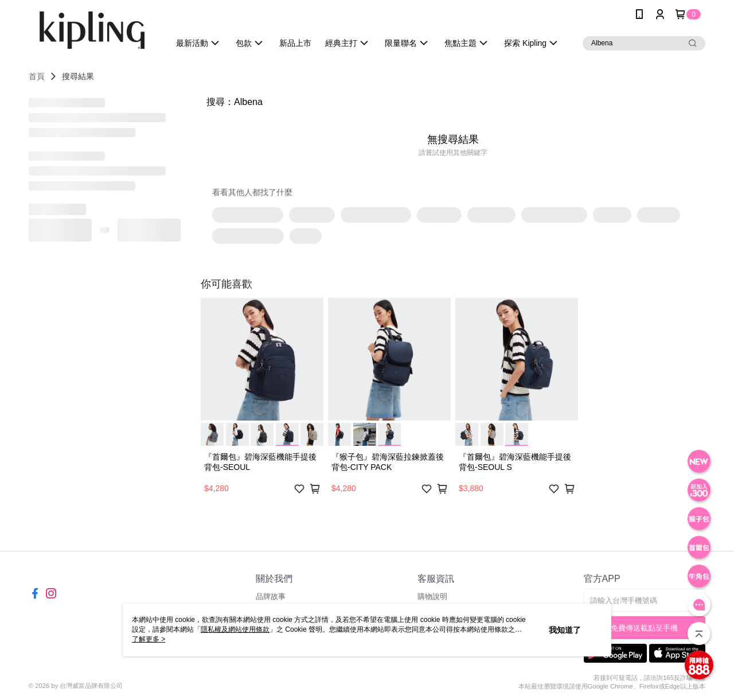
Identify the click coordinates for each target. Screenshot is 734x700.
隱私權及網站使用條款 (235, 629)
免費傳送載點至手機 (644, 628)
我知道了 (565, 630)
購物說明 (432, 596)
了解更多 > (149, 639)
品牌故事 (271, 596)
